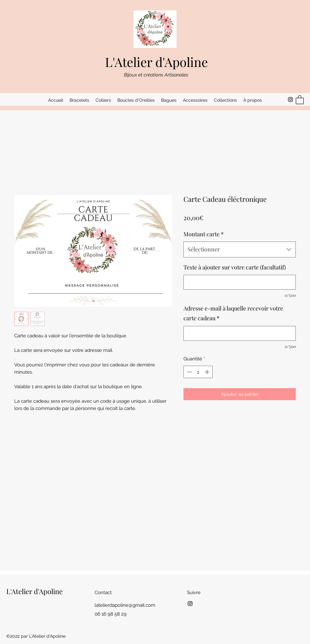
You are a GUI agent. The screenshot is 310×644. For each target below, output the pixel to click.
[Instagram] (290, 99)
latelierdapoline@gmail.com (125, 605)
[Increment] (208, 372)
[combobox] (240, 250)
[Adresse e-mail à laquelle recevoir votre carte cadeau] (240, 333)
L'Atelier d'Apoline (156, 62)
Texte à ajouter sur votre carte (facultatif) (235, 267)
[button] (79, 100)
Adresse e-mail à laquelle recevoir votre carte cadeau (233, 313)
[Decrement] (189, 372)
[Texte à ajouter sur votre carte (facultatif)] (240, 282)
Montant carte (204, 234)
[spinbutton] (198, 372)
